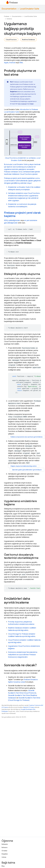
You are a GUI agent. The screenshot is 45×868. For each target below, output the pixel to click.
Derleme (9, 19)
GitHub (4, 857)
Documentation (9, 9)
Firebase (7, 16)
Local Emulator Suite (29, 9)
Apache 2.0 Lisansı (29, 707)
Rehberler (5, 844)
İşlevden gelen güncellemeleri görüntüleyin (27, 470)
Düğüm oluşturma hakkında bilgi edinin (24, 466)
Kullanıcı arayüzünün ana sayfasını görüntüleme (27, 437)
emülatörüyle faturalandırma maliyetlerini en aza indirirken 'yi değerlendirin (23, 655)
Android (12, 63)
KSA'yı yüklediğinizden (12, 220)
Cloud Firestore (11, 40)
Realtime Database (29, 40)
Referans (4, 847)
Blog (3, 866)
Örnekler (4, 851)
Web (21, 63)
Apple (6, 63)
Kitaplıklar (5, 854)
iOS (19, 104)
